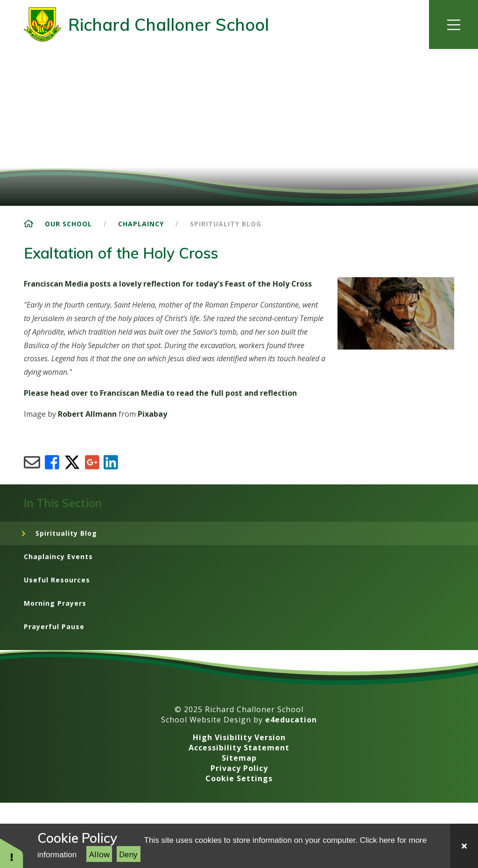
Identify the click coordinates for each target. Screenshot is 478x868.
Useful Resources (57, 580)
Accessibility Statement (239, 748)
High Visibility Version (239, 737)
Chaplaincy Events (58, 556)
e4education (291, 720)
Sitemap (239, 758)
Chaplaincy (141, 224)
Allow (99, 854)
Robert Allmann (87, 414)
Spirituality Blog (226, 224)
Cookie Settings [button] (239, 778)
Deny (128, 854)
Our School (68, 224)
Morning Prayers (55, 603)
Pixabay (152, 414)
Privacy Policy (239, 768)
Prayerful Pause (54, 626)
